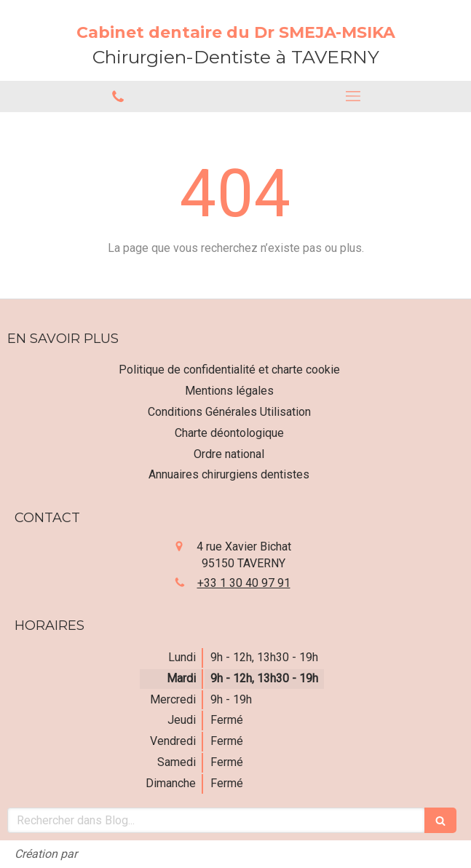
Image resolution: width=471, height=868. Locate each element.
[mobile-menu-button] (354, 96)
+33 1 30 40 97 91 (244, 583)
